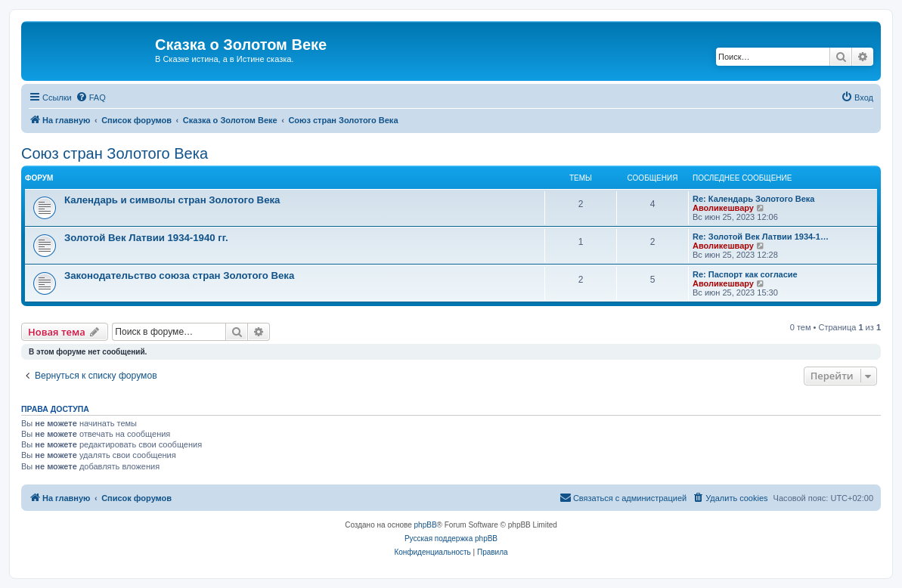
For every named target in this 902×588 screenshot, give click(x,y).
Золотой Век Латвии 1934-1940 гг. (146, 238)
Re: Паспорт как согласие (745, 274)
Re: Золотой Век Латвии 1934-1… (761, 237)
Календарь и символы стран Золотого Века (172, 200)
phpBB (426, 525)
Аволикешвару (723, 208)
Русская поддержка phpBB (451, 538)
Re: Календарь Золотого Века (753, 199)
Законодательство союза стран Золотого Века (179, 275)
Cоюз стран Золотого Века (115, 153)
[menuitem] (91, 97)
